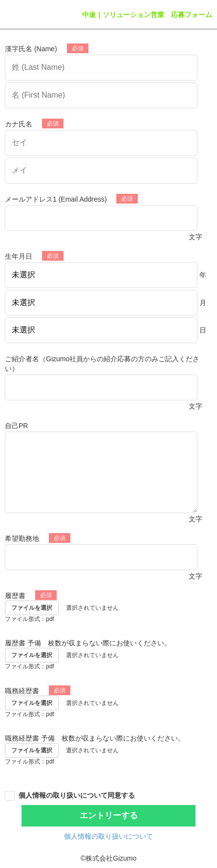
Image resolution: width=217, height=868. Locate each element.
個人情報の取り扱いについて (108, 836)
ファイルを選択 (32, 608)
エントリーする (109, 816)
